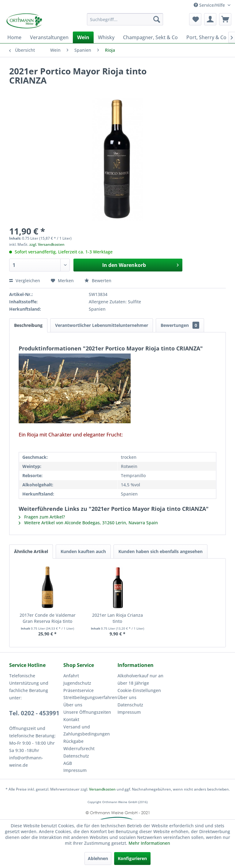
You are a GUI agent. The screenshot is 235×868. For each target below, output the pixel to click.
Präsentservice (78, 671)
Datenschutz (75, 736)
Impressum (74, 751)
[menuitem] (125, 19)
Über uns (72, 685)
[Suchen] (157, 19)
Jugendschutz (76, 664)
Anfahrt (70, 656)
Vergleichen (24, 273)
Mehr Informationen (117, 844)
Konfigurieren (132, 859)
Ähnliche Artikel (30, 532)
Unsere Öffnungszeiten (85, 693)
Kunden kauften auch (81, 532)
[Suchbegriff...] (125, 19)
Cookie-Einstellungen (138, 671)
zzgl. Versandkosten (44, 238)
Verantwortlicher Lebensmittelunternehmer (99, 315)
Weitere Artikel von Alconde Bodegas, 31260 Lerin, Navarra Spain (84, 504)
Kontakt (71, 700)
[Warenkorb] (225, 19)
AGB (68, 744)
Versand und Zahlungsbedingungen (85, 711)
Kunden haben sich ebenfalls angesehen (157, 532)
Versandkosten (104, 770)
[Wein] (79, 37)
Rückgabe (73, 722)
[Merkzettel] (195, 19)
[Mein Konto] (210, 19)
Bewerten (93, 273)
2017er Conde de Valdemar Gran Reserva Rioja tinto (48, 599)
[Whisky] (101, 37)
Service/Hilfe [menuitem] (211, 5)
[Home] (14, 37)
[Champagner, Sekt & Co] (144, 37)
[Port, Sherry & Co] (198, 37)
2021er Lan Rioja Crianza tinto (117, 596)
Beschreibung (28, 315)
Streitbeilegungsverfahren (88, 678)
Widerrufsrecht (77, 729)
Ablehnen (99, 859)
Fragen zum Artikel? (40, 499)
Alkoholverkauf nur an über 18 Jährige (138, 660)
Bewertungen (174, 315)
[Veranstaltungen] (47, 37)
